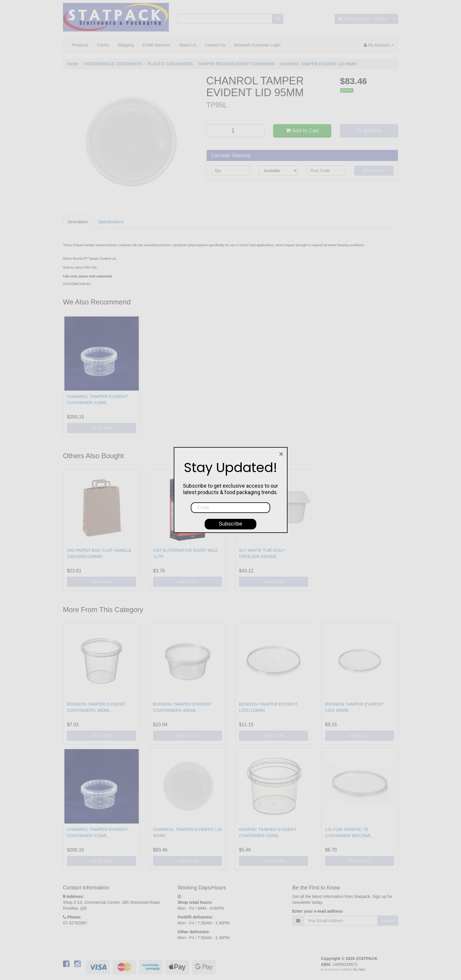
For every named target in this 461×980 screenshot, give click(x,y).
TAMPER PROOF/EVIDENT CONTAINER (236, 64)
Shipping (126, 45)
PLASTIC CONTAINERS (170, 64)
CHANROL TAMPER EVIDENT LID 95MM (318, 64)
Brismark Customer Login (257, 45)
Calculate (374, 171)
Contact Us (215, 45)
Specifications (111, 222)
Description (78, 222)
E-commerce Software (337, 969)
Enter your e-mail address (318, 911)
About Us (188, 45)
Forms (103, 45)
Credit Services (156, 45)
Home (73, 64)
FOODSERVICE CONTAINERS (113, 64)
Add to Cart (302, 131)
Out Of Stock (101, 428)
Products (80, 45)
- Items (363, 19)
